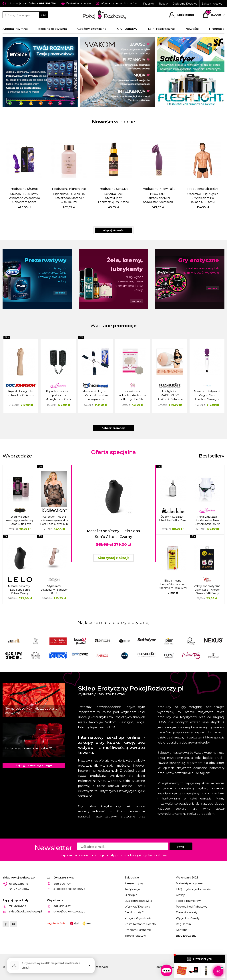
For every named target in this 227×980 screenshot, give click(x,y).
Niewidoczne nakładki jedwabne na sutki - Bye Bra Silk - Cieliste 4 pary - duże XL (133, 396)
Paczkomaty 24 (135, 912)
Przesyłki (149, 4)
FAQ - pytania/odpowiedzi (193, 889)
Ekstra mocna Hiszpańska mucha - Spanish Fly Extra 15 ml (173, 584)
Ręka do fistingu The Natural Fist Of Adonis (21, 393)
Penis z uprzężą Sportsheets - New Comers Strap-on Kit (207, 520)
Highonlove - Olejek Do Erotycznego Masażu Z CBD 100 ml (69, 198)
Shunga (33, 189)
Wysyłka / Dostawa (137, 907)
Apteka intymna (15, 29)
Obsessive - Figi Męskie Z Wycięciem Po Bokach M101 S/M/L (203, 198)
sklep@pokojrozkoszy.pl (70, 889)
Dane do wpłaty (187, 912)
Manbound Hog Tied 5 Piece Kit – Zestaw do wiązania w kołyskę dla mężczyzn (95, 396)
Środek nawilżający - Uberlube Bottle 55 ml (173, 519)
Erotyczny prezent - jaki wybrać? (29, 748)
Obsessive (211, 189)
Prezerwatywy (45, 260)
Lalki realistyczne (161, 29)
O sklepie (131, 895)
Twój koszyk (133, 889)
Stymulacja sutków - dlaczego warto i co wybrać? (32, 711)
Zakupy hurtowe (212, 4)
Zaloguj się (132, 877)
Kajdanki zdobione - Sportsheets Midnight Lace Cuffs (58, 395)
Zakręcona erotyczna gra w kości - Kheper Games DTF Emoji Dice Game (207, 590)
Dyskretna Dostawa (185, 4)
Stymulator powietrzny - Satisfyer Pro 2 (54, 590)
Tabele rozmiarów (188, 901)
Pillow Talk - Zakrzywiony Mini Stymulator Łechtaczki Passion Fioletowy (158, 198)
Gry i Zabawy (127, 29)
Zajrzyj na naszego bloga (34, 765)
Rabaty (163, 4)
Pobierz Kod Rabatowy (192, 907)
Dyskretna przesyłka (138, 901)
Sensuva (122, 189)
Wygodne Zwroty (188, 918)
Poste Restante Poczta (140, 924)
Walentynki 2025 (187, 877)
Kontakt (181, 930)
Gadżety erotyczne (92, 29)
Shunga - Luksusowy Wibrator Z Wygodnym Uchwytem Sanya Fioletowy (24, 198)
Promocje (217, 29)
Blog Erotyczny (186, 936)
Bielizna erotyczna (52, 29)
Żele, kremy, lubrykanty (125, 265)
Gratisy (180, 895)
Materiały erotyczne (189, 883)
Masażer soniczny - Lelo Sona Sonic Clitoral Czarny (20, 590)
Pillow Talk (167, 189)
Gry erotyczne (199, 260)
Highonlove (77, 189)
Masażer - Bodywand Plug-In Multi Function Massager (207, 395)
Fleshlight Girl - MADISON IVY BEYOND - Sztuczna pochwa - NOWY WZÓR (170, 396)
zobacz (60, 293)
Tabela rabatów (135, 936)
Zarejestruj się (134, 883)
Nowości (192, 29)
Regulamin (183, 924)
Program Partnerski (138, 930)
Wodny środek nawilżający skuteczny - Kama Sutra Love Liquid (20, 520)
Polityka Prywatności (138, 918)
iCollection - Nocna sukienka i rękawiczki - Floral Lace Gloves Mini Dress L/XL (54, 520)
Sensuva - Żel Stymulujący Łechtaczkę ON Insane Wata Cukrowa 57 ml (113, 198)
